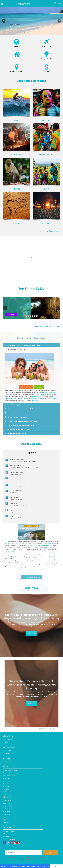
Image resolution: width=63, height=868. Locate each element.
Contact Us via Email (9, 839)
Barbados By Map (8, 773)
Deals (46, 71)
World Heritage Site (9, 748)
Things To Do (46, 59)
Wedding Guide (7, 792)
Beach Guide (7, 778)
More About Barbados (31, 577)
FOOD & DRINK (17, 155)
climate (12, 551)
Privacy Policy (51, 857)
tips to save (36, 400)
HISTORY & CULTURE (46, 155)
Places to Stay (17, 59)
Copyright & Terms (40, 857)
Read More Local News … (48, 728)
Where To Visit (7, 812)
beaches (50, 555)
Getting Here (7, 750)
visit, (12, 555)
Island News (6, 822)
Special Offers (7, 801)
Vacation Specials (26, 387)
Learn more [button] (46, 866)
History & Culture (8, 745)
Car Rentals (6, 817)
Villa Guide (6, 789)
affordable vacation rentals (48, 398)
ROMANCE (17, 223)
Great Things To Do (8, 803)
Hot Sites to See (8, 806)
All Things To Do (7, 809)
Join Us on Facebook (9, 831)
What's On (6, 761)
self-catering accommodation (27, 398)
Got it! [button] (56, 866)
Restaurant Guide (8, 784)
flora (8, 559)
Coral (50, 543)
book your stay (44, 394)
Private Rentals (7, 814)
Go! (11, 29)
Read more (32, 633)
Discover (17, 46)
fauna (14, 559)
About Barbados (8, 739)
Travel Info (46, 46)
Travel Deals (39, 387)
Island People (7, 756)
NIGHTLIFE (46, 223)
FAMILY (46, 189)
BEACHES (17, 120)
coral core (26, 559)
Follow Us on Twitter (9, 834)
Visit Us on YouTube (9, 837)
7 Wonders (6, 742)
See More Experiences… (50, 231)
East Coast (47, 545)
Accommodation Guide (10, 770)
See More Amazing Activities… (47, 326)
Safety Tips (6, 820)
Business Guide (7, 781)
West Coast (8, 543)
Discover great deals (49, 392)
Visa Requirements (8, 753)
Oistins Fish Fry (37, 396)
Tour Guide (6, 786)
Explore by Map (17, 71)
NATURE (17, 189)
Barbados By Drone (9, 775)
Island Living (6, 759)
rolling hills (13, 557)
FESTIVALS (46, 120)
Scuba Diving (33, 545)
